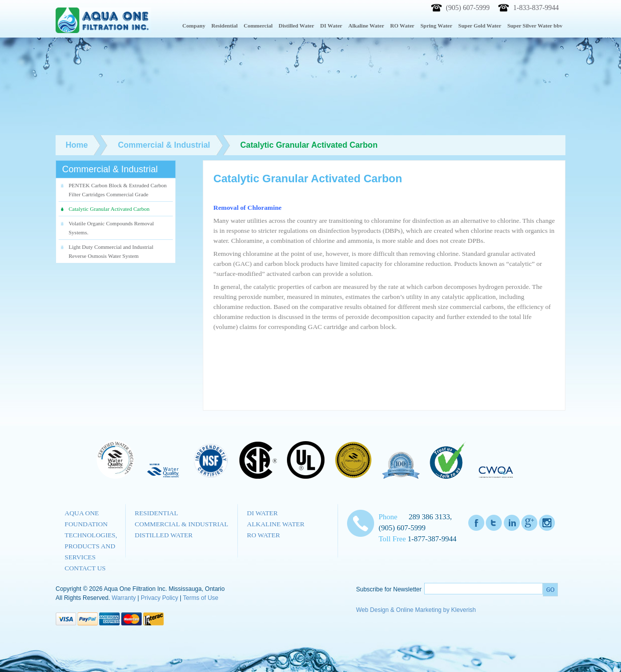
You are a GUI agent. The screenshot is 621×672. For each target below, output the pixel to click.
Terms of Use (201, 598)
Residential (157, 513)
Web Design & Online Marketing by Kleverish (416, 610)
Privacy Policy (160, 598)
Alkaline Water (276, 524)
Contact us (85, 568)
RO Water (263, 535)
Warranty (124, 598)
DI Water (262, 513)
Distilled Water (164, 535)
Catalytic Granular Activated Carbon (109, 209)
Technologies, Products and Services (91, 546)
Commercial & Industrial (182, 524)
